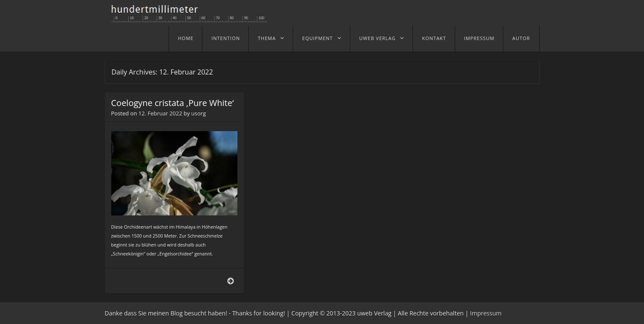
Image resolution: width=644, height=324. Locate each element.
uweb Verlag (377, 38)
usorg (199, 113)
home (186, 38)
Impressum (479, 38)
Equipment (318, 38)
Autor (521, 38)
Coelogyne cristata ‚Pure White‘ (173, 103)
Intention (226, 38)
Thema (267, 38)
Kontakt (434, 38)
